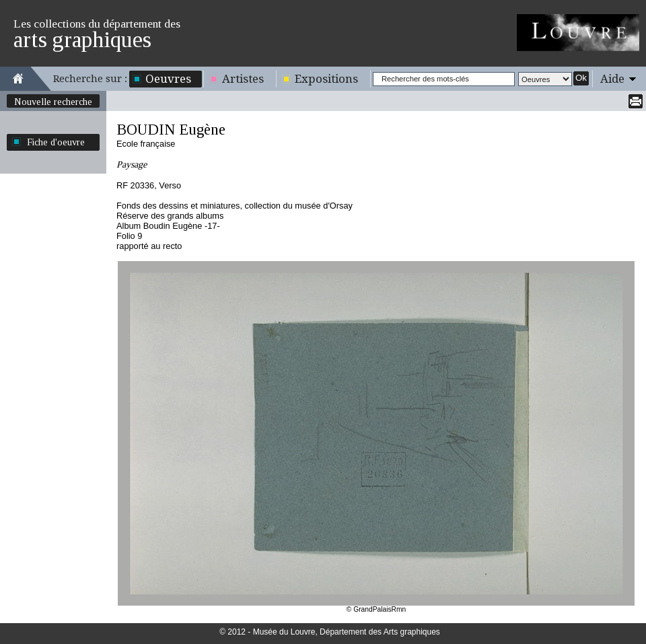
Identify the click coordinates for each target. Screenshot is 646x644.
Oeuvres (168, 79)
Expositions (326, 79)
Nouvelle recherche (53, 102)
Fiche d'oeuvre (56, 142)
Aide (612, 79)
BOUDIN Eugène (171, 130)
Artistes (243, 79)
